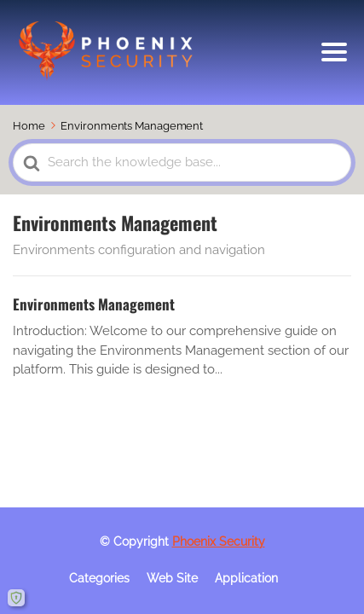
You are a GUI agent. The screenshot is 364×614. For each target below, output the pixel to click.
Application (246, 578)
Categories (99, 578)
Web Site (172, 578)
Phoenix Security (219, 542)
